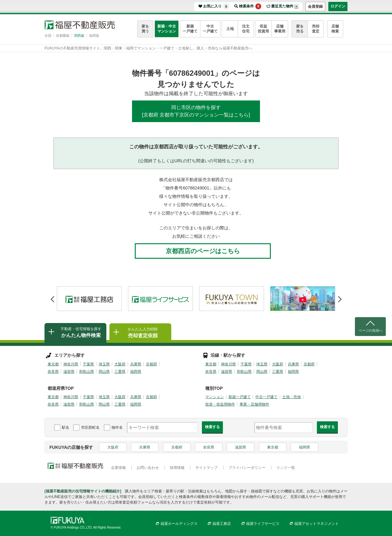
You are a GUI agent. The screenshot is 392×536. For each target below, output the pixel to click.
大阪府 (120, 364)
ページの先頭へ (371, 330)
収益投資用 (263, 29)
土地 (230, 29)
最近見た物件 (282, 6)
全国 (48, 36)
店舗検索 (335, 29)
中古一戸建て (210, 29)
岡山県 (104, 372)
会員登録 (315, 6)
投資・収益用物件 (220, 404)
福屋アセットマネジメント (317, 524)
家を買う (145, 29)
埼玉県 (104, 364)
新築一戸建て (190, 29)
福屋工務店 (222, 524)
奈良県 (53, 372)
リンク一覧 (286, 468)
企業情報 (118, 468)
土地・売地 (292, 397)
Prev (53, 297)
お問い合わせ (148, 468)
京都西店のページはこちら (203, 251)
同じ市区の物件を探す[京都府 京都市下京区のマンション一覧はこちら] (196, 111)
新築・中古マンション (167, 29)
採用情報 (177, 468)
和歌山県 (87, 372)
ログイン (338, 6)
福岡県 (136, 372)
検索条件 (250, 6)
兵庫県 (136, 364)
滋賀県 (69, 372)
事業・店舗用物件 (254, 404)
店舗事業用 (280, 29)
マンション (215, 397)
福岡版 (94, 36)
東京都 (53, 364)
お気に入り (216, 6)
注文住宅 (246, 29)
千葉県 (88, 364)
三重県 (120, 372)
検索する (212, 427)
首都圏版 (63, 36)
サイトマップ (207, 468)
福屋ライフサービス (263, 524)
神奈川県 (71, 364)
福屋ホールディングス (179, 524)
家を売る (300, 29)
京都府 (151, 364)
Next (339, 297)
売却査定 (316, 29)
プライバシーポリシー (247, 468)
